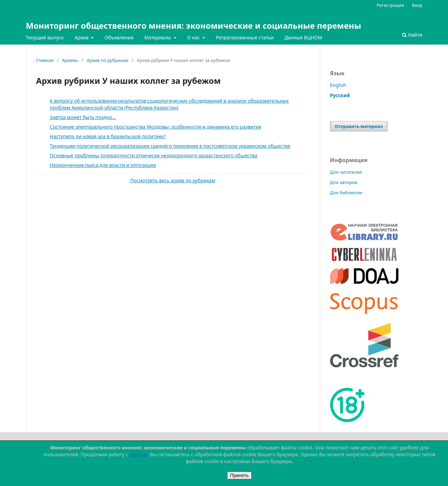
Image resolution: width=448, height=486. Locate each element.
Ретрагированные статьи (245, 37)
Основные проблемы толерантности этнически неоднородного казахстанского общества (154, 155)
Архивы (70, 60)
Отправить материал (359, 126)
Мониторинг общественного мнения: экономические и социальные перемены (194, 25)
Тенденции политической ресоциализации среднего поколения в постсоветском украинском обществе (170, 146)
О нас (194, 37)
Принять (239, 475)
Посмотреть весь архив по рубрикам (173, 180)
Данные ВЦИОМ (303, 37)
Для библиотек (346, 193)
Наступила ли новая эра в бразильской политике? (108, 136)
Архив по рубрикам (108, 60)
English (338, 85)
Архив (82, 37)
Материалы (158, 37)
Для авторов (344, 182)
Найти (412, 35)
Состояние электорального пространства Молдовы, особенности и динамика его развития (156, 127)
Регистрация (390, 5)
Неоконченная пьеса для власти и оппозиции (103, 165)
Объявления (119, 37)
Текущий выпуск (45, 37)
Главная (45, 60)
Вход (417, 5)
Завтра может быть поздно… (83, 117)
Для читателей (346, 172)
